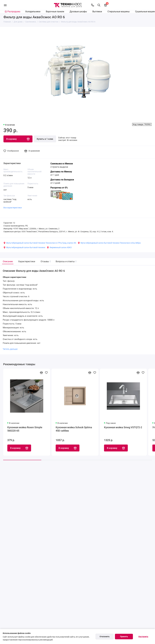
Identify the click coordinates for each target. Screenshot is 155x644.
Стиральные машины (119, 12)
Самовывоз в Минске (62, 164)
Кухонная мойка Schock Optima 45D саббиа (74, 429)
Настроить (143, 637)
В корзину (19, 448)
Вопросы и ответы (66, 261)
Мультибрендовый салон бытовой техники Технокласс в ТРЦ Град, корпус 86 (40, 243)
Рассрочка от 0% (59, 188)
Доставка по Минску (61, 172)
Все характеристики (13, 208)
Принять (124, 637)
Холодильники (33, 12)
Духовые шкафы (78, 12)
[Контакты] (93, 5)
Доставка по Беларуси (62, 180)
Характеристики (27, 261)
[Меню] (5, 5)
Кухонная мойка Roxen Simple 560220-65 (25, 429)
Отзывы (45, 261)
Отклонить (105, 637)
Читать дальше (10, 349)
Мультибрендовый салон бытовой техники (24, 247)
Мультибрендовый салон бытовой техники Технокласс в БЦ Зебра (109, 243)
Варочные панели (55, 12)
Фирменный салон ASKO (59, 247)
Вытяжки (97, 12)
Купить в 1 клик (45, 139)
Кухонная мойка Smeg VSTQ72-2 (123, 427)
